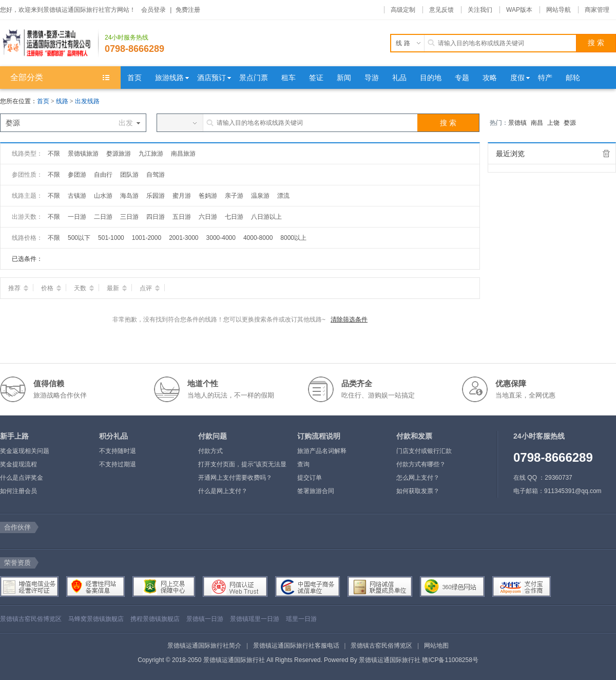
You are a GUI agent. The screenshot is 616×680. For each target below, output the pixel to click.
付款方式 (210, 451)
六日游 (208, 217)
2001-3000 (184, 238)
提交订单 (310, 478)
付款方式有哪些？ (421, 464)
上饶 (553, 123)
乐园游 (156, 196)
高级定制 (403, 10)
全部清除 (606, 154)
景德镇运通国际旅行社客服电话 (296, 646)
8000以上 (293, 238)
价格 (51, 288)
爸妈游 (208, 196)
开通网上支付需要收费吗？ (235, 478)
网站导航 (559, 10)
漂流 (283, 196)
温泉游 (260, 196)
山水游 (103, 196)
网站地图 (436, 646)
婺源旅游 (119, 154)
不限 (54, 154)
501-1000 (111, 238)
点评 (150, 288)
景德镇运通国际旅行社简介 (204, 646)
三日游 (129, 217)
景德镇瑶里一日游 (255, 619)
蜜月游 (182, 196)
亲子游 (234, 196)
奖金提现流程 (18, 464)
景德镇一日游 (205, 619)
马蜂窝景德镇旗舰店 (96, 619)
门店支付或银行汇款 (424, 451)
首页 (43, 101)
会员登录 (153, 10)
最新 (117, 288)
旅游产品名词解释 (322, 451)
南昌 (537, 123)
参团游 (77, 175)
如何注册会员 (18, 491)
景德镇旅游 (83, 154)
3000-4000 (221, 238)
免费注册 (188, 10)
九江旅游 (151, 154)
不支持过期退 (118, 464)
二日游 (103, 217)
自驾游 (156, 175)
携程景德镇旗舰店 (155, 619)
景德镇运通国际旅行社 (390, 660)
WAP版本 (519, 10)
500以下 (79, 238)
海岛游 (129, 196)
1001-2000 (147, 238)
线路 (63, 101)
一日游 (77, 217)
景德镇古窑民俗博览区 (31, 619)
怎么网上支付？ (418, 478)
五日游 (182, 217)
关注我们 (480, 10)
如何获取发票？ (418, 491)
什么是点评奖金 (22, 478)
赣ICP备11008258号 (450, 660)
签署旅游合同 (316, 491)
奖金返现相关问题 (25, 451)
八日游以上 (266, 217)
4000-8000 (258, 238)
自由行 (103, 175)
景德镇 (517, 123)
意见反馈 (441, 10)
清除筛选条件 (349, 319)
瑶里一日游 (301, 619)
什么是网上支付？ (223, 491)
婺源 (570, 123)
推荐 (18, 288)
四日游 (156, 217)
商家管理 (597, 10)
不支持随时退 (118, 451)
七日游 (234, 217)
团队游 (129, 175)
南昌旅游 (183, 154)
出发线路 (87, 101)
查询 (303, 464)
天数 (84, 288)
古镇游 (77, 196)
